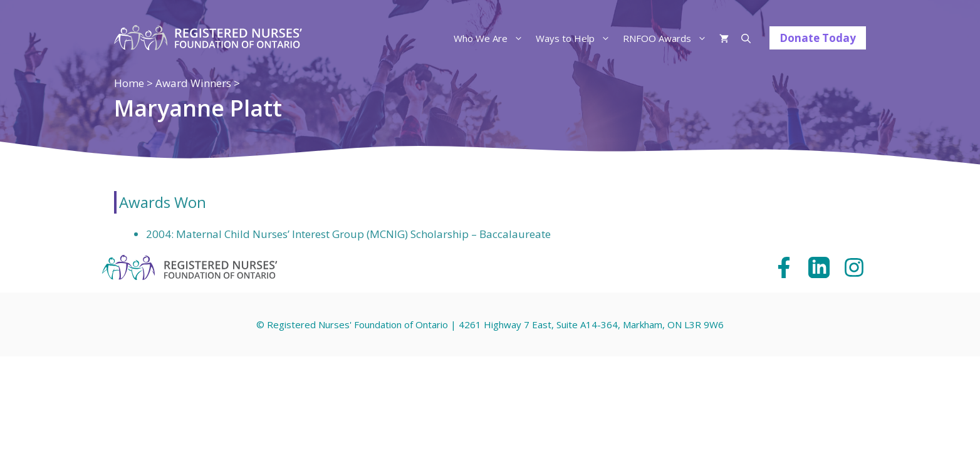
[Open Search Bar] (746, 38)
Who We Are (492, 38)
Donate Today (818, 38)
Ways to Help (576, 38)
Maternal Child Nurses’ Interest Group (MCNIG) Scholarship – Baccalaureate (363, 234)
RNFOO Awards (668, 38)
